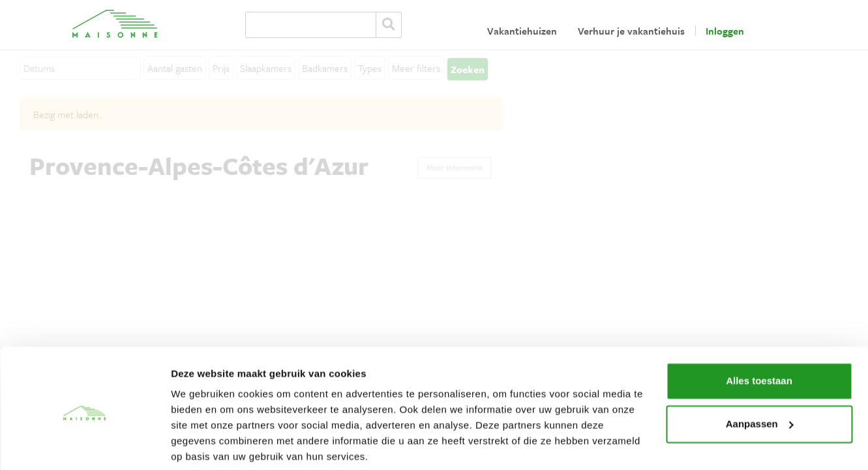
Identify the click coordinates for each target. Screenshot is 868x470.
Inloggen (725, 31)
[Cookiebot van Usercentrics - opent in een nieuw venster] (84, 445)
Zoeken (389, 25)
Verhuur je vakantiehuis (631, 31)
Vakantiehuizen (522, 31)
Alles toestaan (759, 333)
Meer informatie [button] (455, 167)
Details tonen (202, 444)
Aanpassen (760, 375)
